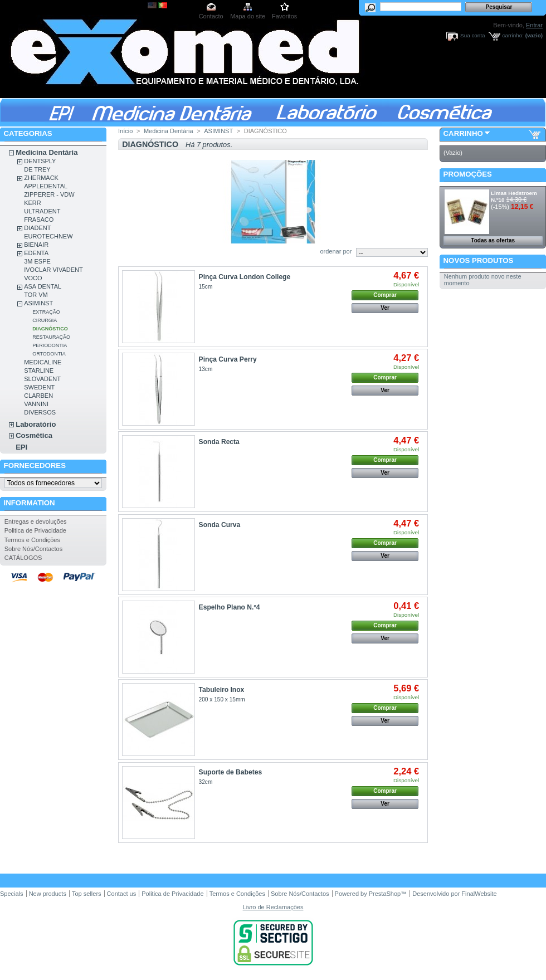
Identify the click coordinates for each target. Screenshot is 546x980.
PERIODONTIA (50, 345)
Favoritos (284, 16)
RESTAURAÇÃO (51, 337)
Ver (385, 308)
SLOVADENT (42, 379)
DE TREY (37, 169)
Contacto (211, 16)
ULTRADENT (42, 211)
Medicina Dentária (47, 152)
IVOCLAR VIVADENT (53, 270)
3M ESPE (37, 261)
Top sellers (87, 894)
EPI (21, 447)
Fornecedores (35, 465)
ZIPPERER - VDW (49, 194)
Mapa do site (248, 16)
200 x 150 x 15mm (222, 699)
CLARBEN (38, 396)
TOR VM (36, 295)
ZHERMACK (41, 178)
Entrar (534, 25)
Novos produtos (479, 260)
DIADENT (37, 228)
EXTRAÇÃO (46, 312)
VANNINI (36, 404)
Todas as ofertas (493, 240)
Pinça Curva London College (245, 277)
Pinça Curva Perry (228, 359)
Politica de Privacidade (35, 530)
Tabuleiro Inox (222, 690)
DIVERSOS (40, 412)
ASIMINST (38, 303)
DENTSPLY (40, 161)
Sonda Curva (220, 525)
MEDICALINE (43, 362)
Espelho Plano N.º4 (230, 607)
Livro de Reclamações (273, 907)
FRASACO (39, 220)
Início (125, 131)
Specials (12, 894)
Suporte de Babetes (231, 772)
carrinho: (513, 35)
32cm (206, 782)
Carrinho (463, 133)
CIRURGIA (45, 320)
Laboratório (36, 424)
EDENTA (36, 253)
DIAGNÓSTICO (50, 329)
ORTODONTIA (49, 354)
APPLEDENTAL (46, 186)
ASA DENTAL (43, 286)
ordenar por (336, 251)
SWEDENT (39, 387)
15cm (206, 287)
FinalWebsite (479, 894)
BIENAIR (36, 245)
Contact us (122, 894)
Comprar (385, 295)
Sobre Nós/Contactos (34, 549)
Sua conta (472, 35)
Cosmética (34, 435)
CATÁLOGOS (23, 558)
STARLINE (39, 370)
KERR (33, 203)
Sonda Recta (219, 442)
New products (48, 894)
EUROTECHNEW (48, 236)
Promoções (468, 174)
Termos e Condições (32, 540)
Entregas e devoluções (36, 521)
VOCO (33, 278)
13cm (207, 369)
